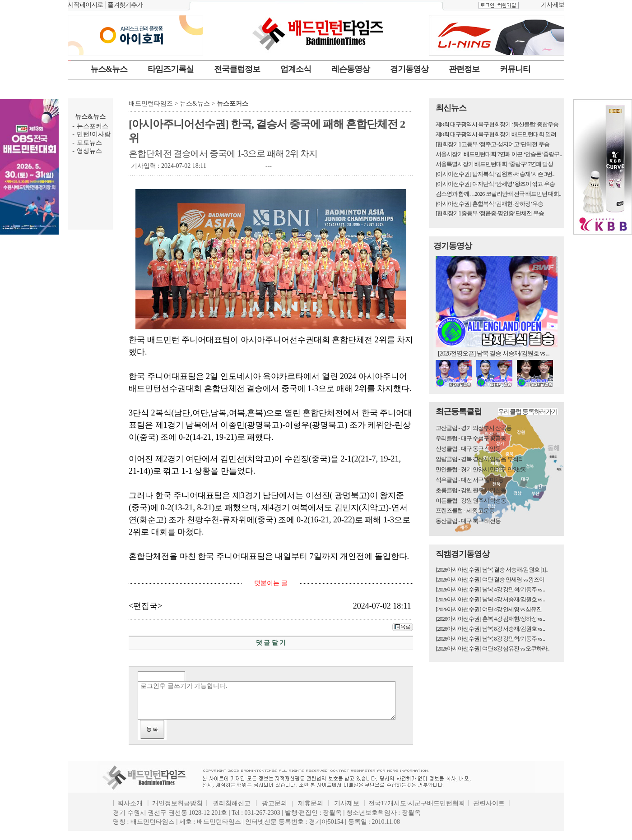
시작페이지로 (85, 5)
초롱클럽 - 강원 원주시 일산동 (471, 490)
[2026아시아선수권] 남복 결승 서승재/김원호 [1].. (492, 570)
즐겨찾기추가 (125, 5)
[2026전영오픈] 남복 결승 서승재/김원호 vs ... (494, 353)
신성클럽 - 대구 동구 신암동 (468, 449)
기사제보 (553, 5)
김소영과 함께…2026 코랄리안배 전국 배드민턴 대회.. (498, 194)
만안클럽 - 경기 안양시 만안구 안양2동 (481, 469)
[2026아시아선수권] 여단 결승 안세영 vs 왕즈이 (490, 579)
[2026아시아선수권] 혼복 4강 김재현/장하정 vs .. (490, 619)
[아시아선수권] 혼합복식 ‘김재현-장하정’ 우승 (489, 204)
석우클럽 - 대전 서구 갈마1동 (469, 480)
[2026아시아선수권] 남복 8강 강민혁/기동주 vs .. (490, 639)
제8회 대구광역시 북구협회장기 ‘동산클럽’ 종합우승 (497, 124)
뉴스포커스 (93, 126)
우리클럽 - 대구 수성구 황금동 (471, 438)
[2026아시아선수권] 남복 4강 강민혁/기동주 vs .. (490, 589)
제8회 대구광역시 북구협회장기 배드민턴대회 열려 (496, 134)
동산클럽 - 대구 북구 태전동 (468, 521)
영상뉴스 (89, 151)
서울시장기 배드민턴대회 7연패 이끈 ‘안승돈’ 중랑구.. (499, 154)
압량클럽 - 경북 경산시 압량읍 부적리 (480, 459)
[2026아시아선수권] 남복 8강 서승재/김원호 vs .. (490, 629)
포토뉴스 (89, 143)
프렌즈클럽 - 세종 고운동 (465, 510)
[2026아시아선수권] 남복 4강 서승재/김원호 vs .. (490, 599)
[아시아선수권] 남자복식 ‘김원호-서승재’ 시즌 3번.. (495, 174)
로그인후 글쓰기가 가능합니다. (267, 700)
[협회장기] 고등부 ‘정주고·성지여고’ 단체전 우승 (493, 144)
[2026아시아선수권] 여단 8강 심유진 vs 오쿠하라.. (492, 648)
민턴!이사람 (94, 134)
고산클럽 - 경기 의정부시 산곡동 (474, 428)
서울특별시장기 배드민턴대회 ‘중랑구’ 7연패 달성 (494, 164)
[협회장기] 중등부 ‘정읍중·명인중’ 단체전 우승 (490, 213)
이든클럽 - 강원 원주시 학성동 (471, 501)
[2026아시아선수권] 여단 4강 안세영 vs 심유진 (489, 609)
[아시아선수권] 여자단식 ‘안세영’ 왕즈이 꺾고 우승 (495, 184)
